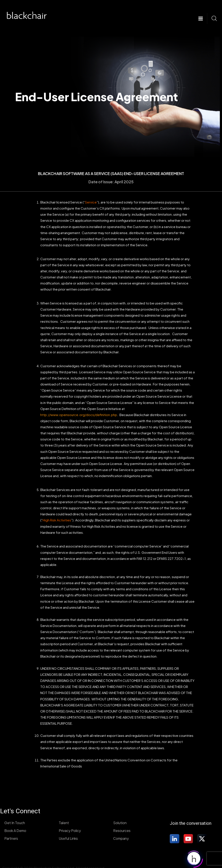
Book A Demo (15, 831)
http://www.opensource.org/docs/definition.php (79, 415)
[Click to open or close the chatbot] (194, 857)
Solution (120, 823)
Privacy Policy (70, 831)
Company (121, 838)
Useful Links (68, 838)
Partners (11, 838)
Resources (122, 831)
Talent (64, 823)
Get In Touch (15, 823)
